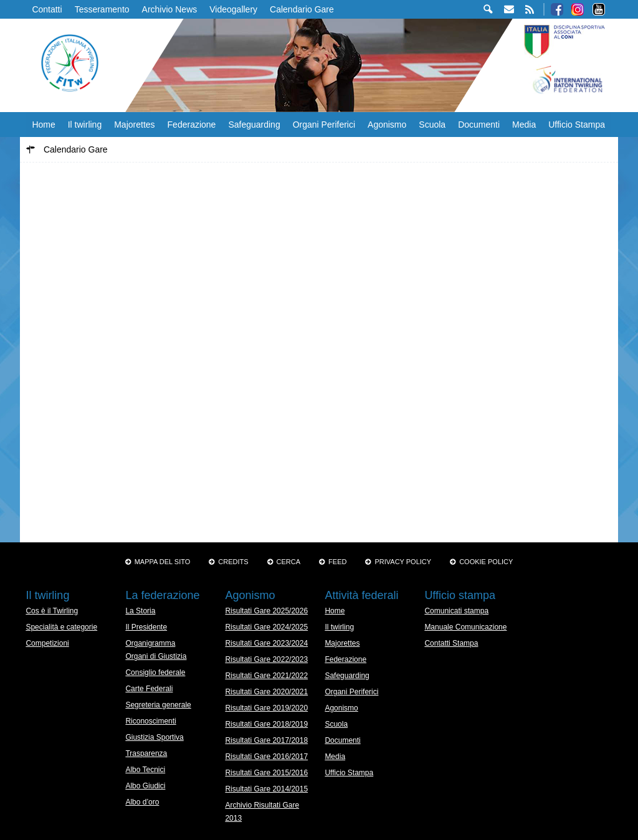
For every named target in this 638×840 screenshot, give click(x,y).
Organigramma (150, 643)
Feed (337, 562)
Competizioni (47, 643)
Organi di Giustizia (156, 656)
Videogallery (233, 9)
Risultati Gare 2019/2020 (266, 708)
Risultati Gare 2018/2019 (266, 724)
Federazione (192, 125)
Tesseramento (102, 9)
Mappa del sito (163, 562)
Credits (233, 562)
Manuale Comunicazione (465, 627)
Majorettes (134, 125)
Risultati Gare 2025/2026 (266, 611)
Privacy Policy (403, 562)
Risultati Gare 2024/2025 (266, 627)
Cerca (289, 562)
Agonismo (387, 125)
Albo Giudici (145, 786)
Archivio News (170, 9)
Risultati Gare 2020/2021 (266, 692)
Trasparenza (146, 753)
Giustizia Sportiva (154, 737)
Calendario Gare (302, 9)
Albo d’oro (142, 802)
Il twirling (85, 125)
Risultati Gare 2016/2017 (266, 757)
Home (43, 125)
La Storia (140, 611)
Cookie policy (486, 562)
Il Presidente (146, 627)
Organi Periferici (324, 125)
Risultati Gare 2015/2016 (266, 773)
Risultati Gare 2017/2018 (266, 740)
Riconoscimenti (150, 721)
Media (524, 125)
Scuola (432, 125)
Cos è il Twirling (52, 611)
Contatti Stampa (451, 643)
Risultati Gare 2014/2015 (266, 789)
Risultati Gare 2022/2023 (266, 659)
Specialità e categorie (61, 627)
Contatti (47, 9)
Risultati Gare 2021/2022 (266, 676)
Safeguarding (254, 125)
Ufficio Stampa (577, 125)
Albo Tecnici (145, 770)
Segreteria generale (158, 705)
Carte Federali (149, 689)
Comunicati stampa (456, 611)
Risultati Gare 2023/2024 (266, 643)
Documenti (479, 125)
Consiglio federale (155, 672)
